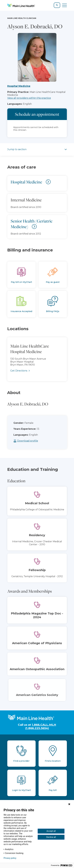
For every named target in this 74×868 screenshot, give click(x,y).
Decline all (51, 837)
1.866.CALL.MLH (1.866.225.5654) (41, 726)
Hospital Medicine (19, 86)
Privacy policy (10, 858)
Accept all (51, 831)
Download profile (33, 441)
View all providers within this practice (29, 98)
